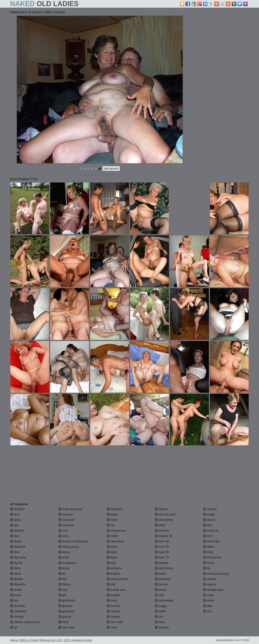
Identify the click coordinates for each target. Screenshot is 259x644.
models (113, 595)
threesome (212, 557)
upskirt (210, 579)
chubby (17, 617)
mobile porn (117, 590)
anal (15, 514)
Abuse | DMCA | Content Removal (30, 640)
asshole (17, 531)
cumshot (66, 525)
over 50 (162, 547)
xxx (207, 611)
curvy (64, 536)
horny (112, 520)
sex (159, 617)
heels (112, 514)
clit (14, 627)
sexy (160, 622)
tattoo (209, 547)
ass (14, 525)
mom (112, 600)
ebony (64, 552)
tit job (209, 563)
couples (66, 514)
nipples (113, 617)
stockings (211, 541)
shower (210, 509)
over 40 (162, 541)
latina (112, 557)
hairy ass (66, 627)
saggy (161, 606)
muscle (113, 606)
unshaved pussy (216, 574)
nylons (161, 509)
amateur (18, 509)
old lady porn (166, 514)
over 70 (162, 557)
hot (111, 525)
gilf (62, 595)
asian (16, 520)
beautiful (18, 547)
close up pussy (70, 509)
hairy (64, 622)
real (159, 595)
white (209, 600)
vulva (209, 595)
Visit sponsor (111, 168)
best (15, 552)
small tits (211, 531)
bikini (15, 568)
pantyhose (164, 568)
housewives (117, 531)
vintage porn (214, 590)
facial (64, 568)
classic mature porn (25, 622)
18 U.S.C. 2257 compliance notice (72, 640)
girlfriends (67, 600)
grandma (66, 611)
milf (111, 584)
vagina (210, 584)
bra (14, 600)
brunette (18, 606)
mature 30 (164, 536)
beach (16, 541)
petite (161, 574)
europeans (67, 563)
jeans (112, 547)
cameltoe (18, 611)
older (160, 525)
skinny (209, 520)
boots (16, 595)
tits (207, 568)
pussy (161, 590)
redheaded (164, 600)
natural (113, 611)
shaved (162, 627)
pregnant (163, 579)
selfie (160, 611)
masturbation (117, 579)
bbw (15, 536)
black (16, 574)
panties (162, 563)
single (209, 514)
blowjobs (18, 584)
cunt (63, 531)
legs (111, 563)
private (161, 584)
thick (208, 552)
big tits (16, 563)
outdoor (162, 531)
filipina (65, 584)
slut (207, 525)
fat (62, 574)
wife (208, 606)
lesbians (114, 568)
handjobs (115, 509)
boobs (16, 590)
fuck (63, 590)
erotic (64, 557)
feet (63, 579)
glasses (65, 606)
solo (208, 536)
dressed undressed (73, 541)
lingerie (113, 574)
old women (164, 520)
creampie (67, 520)
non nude (115, 622)
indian (113, 536)
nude (112, 627)
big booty (18, 557)
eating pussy (69, 547)
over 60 (162, 552)
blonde (17, 579)
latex (112, 552)
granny (65, 617)
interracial (115, 541)
